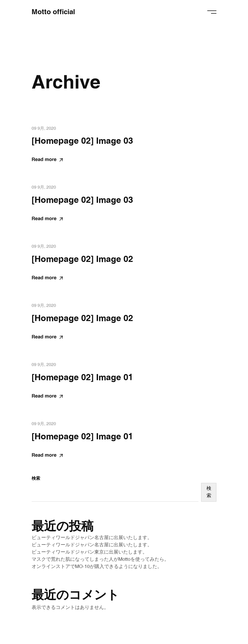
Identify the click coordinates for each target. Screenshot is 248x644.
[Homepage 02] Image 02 (82, 259)
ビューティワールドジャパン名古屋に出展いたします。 (92, 538)
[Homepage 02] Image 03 (82, 141)
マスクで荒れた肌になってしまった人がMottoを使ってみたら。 (100, 559)
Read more (47, 160)
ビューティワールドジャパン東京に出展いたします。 (89, 552)
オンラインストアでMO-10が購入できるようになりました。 (97, 567)
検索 (36, 478)
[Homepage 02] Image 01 (82, 378)
